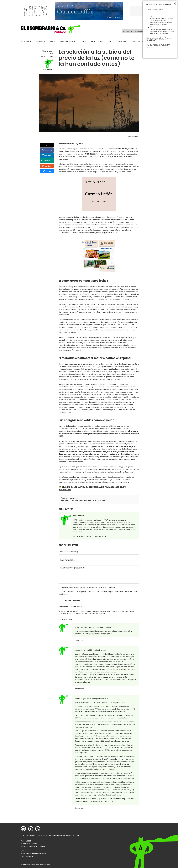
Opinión (40, 41)
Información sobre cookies (33, 846)
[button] (50, 29)
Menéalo (47, 166)
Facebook (48, 150)
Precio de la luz (95, 500)
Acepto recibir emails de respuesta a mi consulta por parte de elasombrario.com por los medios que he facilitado (162, 830)
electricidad (66, 500)
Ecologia (25, 41)
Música (83, 41)
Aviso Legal (26, 841)
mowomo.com (45, 864)
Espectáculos (67, 41)
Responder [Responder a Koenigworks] (79, 808)
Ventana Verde (47, 56)
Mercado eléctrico (80, 500)
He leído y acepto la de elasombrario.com (87, 587)
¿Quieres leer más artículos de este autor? (91, 536)
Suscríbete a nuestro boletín (158, 814)
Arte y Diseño (97, 41)
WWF (104, 500)
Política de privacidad (31, 844)
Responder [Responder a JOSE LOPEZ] (79, 689)
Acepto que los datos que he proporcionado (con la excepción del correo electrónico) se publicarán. (98, 593)
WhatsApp (48, 160)
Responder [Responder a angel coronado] (79, 640)
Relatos (154, 41)
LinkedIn (48, 155)
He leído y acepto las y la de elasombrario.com (162, 840)
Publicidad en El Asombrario (33, 854)
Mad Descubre (139, 41)
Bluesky (47, 171)
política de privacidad (88, 587)
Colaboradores (28, 856)
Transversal (122, 41)
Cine (110, 41)
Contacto (25, 851)
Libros (52, 41)
